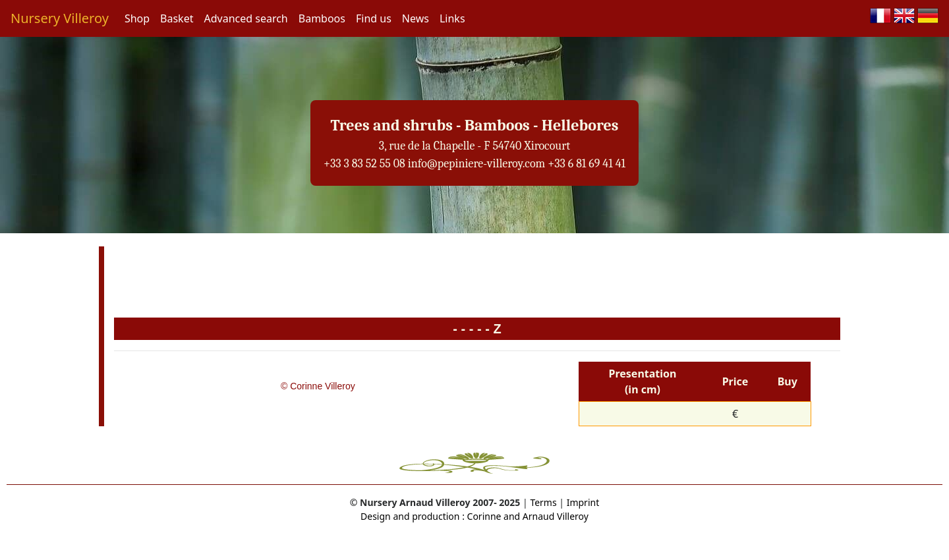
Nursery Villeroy (60, 18)
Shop (137, 18)
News (416, 18)
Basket (177, 18)
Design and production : (413, 516)
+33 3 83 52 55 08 (364, 164)
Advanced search (245, 18)
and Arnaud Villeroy (545, 516)
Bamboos (322, 18)
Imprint (583, 502)
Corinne (483, 516)
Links (452, 18)
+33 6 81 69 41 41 (587, 164)
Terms (543, 502)
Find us (374, 18)
